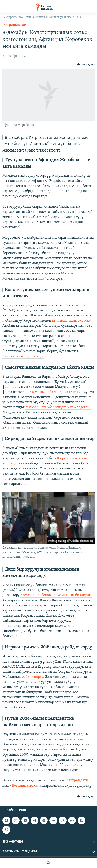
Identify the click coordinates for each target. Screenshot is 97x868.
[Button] (86, 64)
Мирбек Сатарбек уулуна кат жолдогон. (58, 407)
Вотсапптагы (22, 786)
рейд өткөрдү (32, 677)
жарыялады (74, 739)
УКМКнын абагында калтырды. (56, 392)
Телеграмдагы (77, 781)
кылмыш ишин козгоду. (72, 321)
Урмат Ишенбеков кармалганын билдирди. (56, 595)
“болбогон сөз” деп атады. (23, 356)
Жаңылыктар (14, 25)
